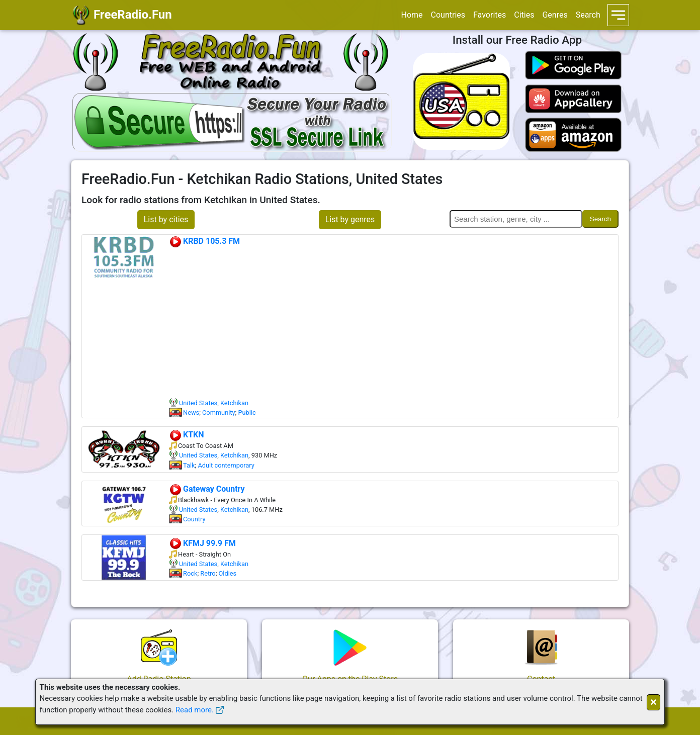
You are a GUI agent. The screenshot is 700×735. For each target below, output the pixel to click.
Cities (524, 15)
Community (219, 412)
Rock (190, 573)
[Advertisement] (393, 323)
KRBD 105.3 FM (204, 241)
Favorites (490, 15)
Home (412, 15)
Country (194, 519)
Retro (208, 573)
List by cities (166, 219)
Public (247, 412)
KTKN (187, 435)
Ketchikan (234, 403)
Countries (448, 15)
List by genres (350, 219)
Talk (189, 465)
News (191, 412)
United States (198, 403)
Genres (555, 15)
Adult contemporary (226, 465)
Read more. (195, 710)
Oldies (228, 573)
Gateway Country (207, 489)
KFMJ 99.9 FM (202, 543)
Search (588, 15)
